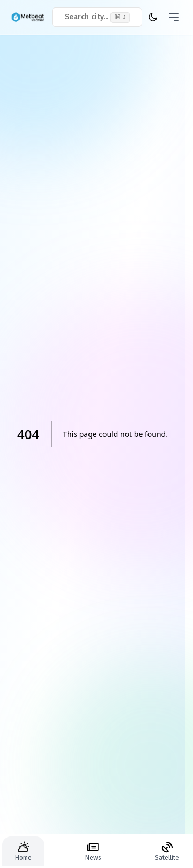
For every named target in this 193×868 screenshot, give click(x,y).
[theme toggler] (153, 17)
